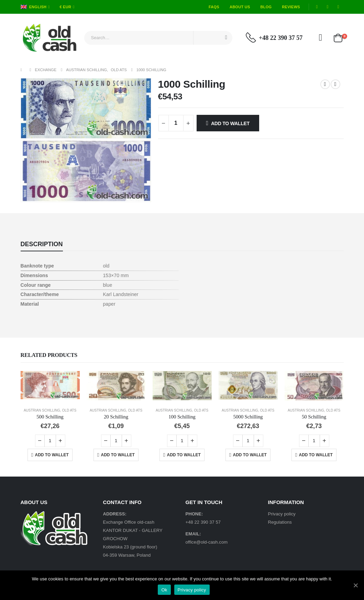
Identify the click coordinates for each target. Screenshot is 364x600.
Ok (164, 590)
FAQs (214, 7)
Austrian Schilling (42, 410)
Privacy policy (282, 514)
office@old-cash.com (207, 542)
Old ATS (69, 410)
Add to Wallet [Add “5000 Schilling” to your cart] (250, 455)
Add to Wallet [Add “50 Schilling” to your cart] (316, 455)
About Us (240, 7)
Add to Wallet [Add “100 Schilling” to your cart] (184, 455)
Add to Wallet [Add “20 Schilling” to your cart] (118, 455)
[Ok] (355, 585)
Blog (266, 7)
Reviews (291, 7)
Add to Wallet (230, 123)
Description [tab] (42, 244)
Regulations (280, 522)
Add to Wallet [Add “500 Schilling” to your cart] (52, 455)
